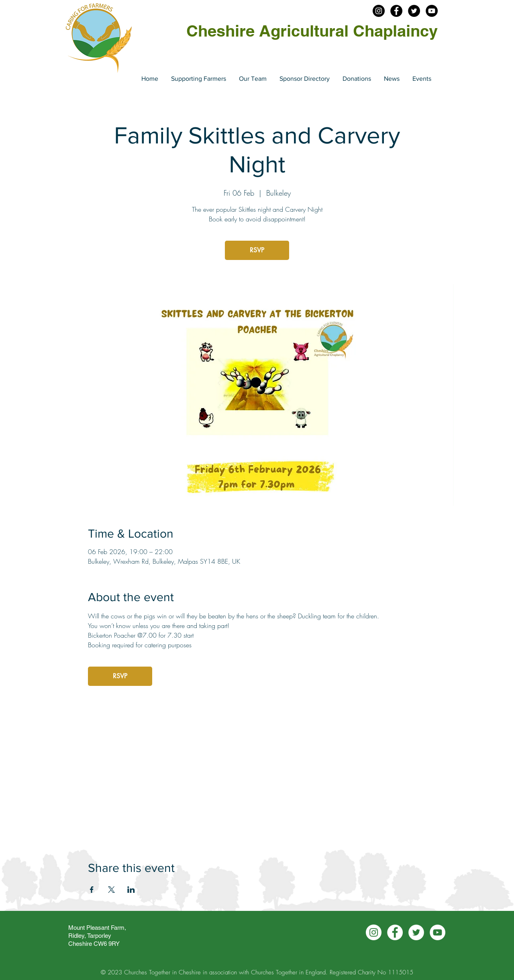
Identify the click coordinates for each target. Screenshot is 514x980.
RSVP (257, 250)
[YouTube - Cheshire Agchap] (432, 11)
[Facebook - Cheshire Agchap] (396, 11)
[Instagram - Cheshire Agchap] (374, 932)
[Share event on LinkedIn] (131, 890)
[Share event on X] (111, 890)
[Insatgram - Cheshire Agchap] (379, 11)
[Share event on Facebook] (92, 890)
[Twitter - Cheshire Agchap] (414, 11)
